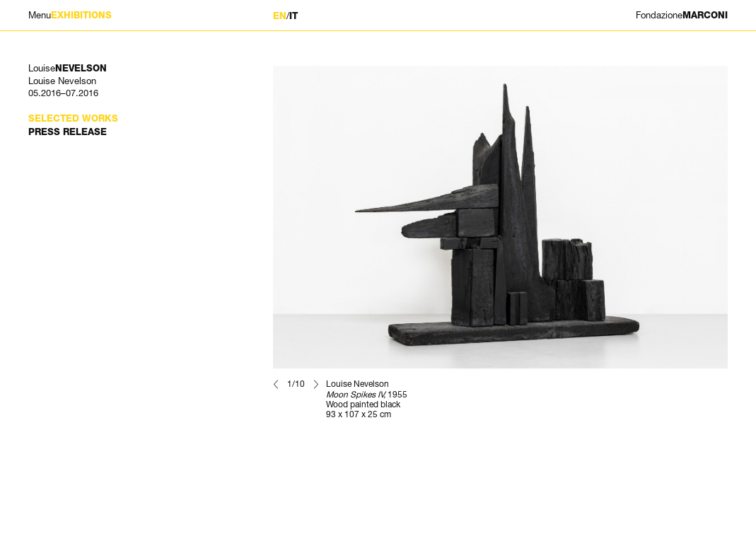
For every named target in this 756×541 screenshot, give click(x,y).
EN (280, 16)
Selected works (73, 118)
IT (293, 16)
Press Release (68, 132)
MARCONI (682, 15)
